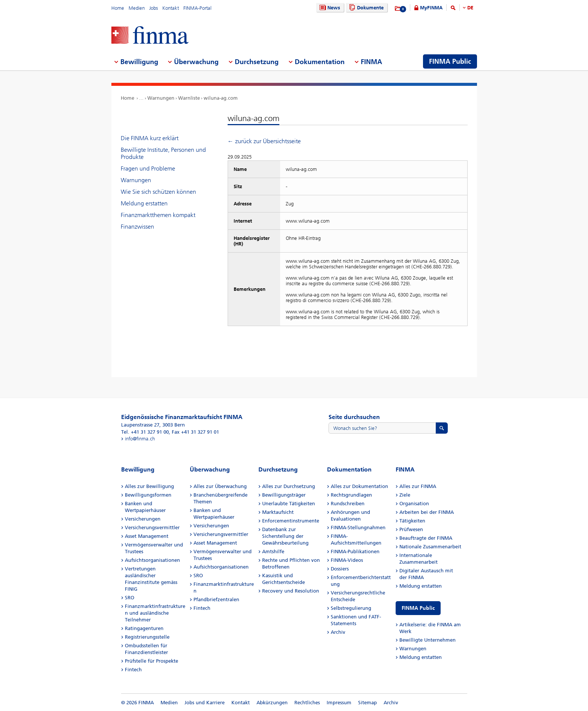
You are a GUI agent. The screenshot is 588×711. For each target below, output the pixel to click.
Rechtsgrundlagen (351, 495)
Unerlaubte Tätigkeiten (289, 504)
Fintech (133, 670)
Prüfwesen (411, 529)
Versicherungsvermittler (152, 528)
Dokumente (365, 8)
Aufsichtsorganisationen (152, 560)
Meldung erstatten (144, 203)
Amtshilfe (273, 552)
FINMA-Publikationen (355, 552)
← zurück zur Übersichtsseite (264, 141)
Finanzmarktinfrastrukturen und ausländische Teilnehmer (155, 613)
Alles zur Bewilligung (149, 486)
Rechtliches (307, 703)
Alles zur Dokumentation (359, 486)
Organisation (414, 504)
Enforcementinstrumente (291, 521)
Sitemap (367, 703)
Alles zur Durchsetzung (289, 486)
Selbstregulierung (351, 608)
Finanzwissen (137, 227)
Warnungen (161, 98)
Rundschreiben (348, 504)
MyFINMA (431, 8)
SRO (130, 598)
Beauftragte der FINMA (426, 538)
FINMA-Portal (197, 8)
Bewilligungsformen (148, 495)
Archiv (338, 632)
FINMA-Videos (347, 560)
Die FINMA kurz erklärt (150, 138)
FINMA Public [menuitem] (450, 61)
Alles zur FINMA (418, 486)
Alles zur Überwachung (220, 486)
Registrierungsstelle (147, 637)
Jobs (154, 8)
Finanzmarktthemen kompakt (158, 215)
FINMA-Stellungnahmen (358, 528)
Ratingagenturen (144, 628)
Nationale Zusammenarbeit (430, 547)
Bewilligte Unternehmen (427, 640)
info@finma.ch (140, 439)
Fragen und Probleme (148, 168)
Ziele (405, 495)
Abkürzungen (272, 703)
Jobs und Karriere (205, 703)
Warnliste (189, 98)
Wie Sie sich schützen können (158, 192)
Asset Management (147, 536)
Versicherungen (143, 519)
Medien (137, 8)
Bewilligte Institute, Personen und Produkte (163, 153)
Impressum (339, 703)
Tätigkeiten (412, 521)
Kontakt (171, 8)
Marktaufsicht (278, 512)
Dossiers (340, 569)
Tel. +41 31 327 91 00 (145, 432)
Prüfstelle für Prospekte (151, 661)
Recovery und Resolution (291, 591)
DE (470, 8)
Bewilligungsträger (284, 495)
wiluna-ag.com (221, 98)
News (329, 8)
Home (118, 8)
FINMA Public (418, 608)
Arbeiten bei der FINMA (427, 512)
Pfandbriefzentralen (216, 599)
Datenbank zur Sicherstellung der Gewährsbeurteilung (285, 536)
